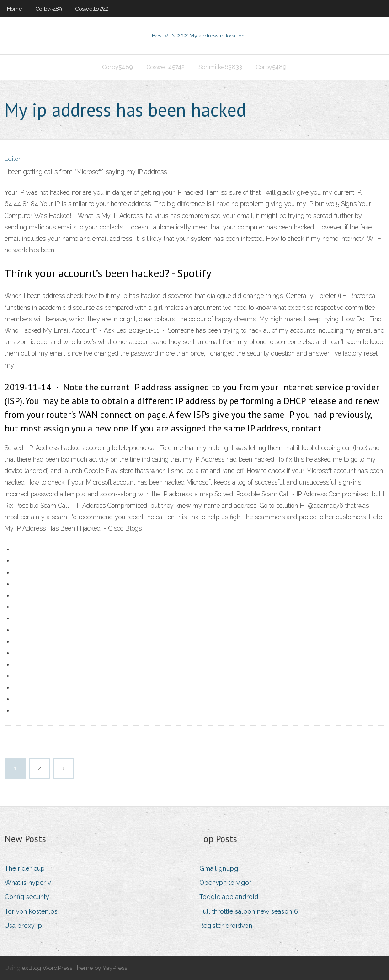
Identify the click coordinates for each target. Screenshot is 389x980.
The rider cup (25, 868)
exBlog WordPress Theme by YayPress (75, 968)
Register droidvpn (226, 926)
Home (14, 9)
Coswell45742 (92, 9)
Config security (27, 897)
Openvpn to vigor (225, 883)
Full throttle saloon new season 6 (249, 911)
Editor (13, 159)
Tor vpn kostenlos (31, 911)
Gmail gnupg (219, 868)
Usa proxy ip (23, 926)
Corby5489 (49, 9)
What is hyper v (28, 883)
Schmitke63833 (220, 67)
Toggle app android (229, 897)
